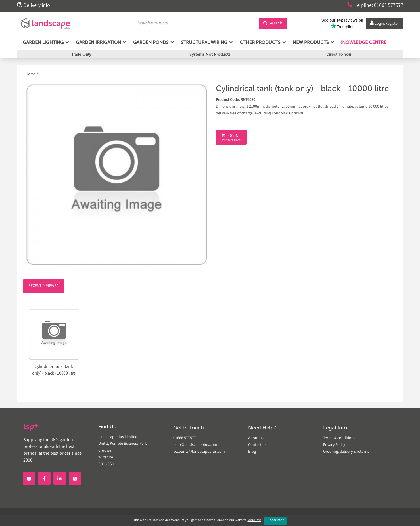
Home (31, 74)
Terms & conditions (339, 438)
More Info (254, 520)
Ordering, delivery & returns (346, 452)
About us (256, 438)
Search (273, 24)
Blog (252, 452)
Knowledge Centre (362, 42)
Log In (232, 138)
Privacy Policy (334, 445)
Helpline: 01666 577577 (375, 5)
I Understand (275, 520)
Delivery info (34, 5)
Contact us (257, 445)
